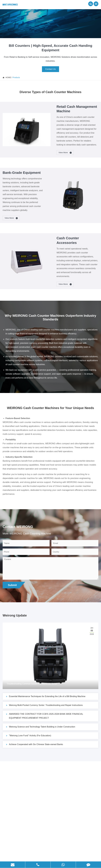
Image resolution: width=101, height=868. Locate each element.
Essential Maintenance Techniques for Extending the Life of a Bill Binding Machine (46, 696)
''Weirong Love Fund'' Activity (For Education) (29, 736)
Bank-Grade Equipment (22, 173)
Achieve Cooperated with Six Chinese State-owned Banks (35, 744)
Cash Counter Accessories (68, 240)
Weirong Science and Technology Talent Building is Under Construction (41, 727)
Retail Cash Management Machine (77, 109)
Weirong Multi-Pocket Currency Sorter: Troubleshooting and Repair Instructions (44, 705)
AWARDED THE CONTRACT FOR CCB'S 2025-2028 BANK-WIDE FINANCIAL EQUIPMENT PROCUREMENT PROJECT (45, 716)
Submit (12, 585)
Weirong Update (15, 615)
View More (65, 153)
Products (16, 77)
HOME (8, 77)
